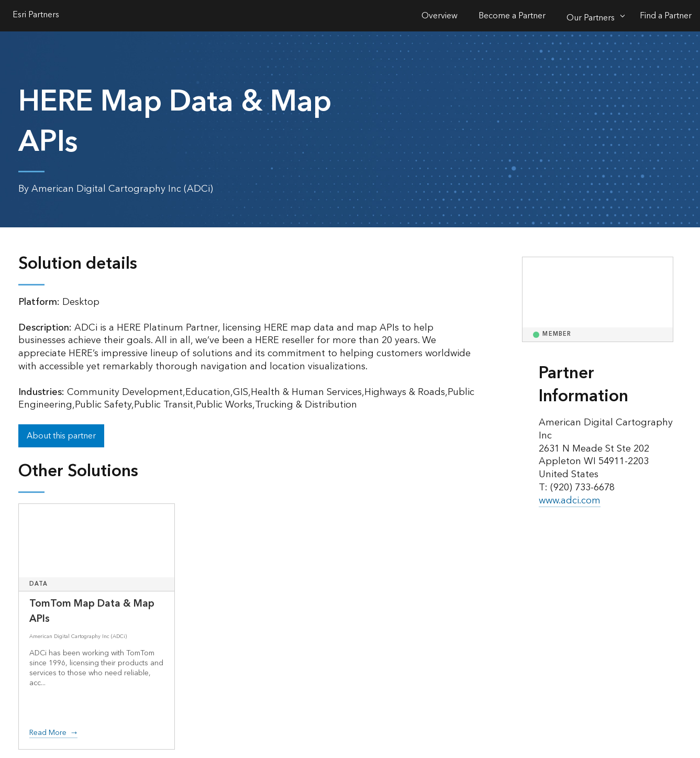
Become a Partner (512, 16)
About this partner (61, 436)
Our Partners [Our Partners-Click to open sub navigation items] (591, 18)
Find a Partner (666, 16)
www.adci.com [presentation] (570, 501)
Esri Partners (36, 16)
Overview (440, 16)
